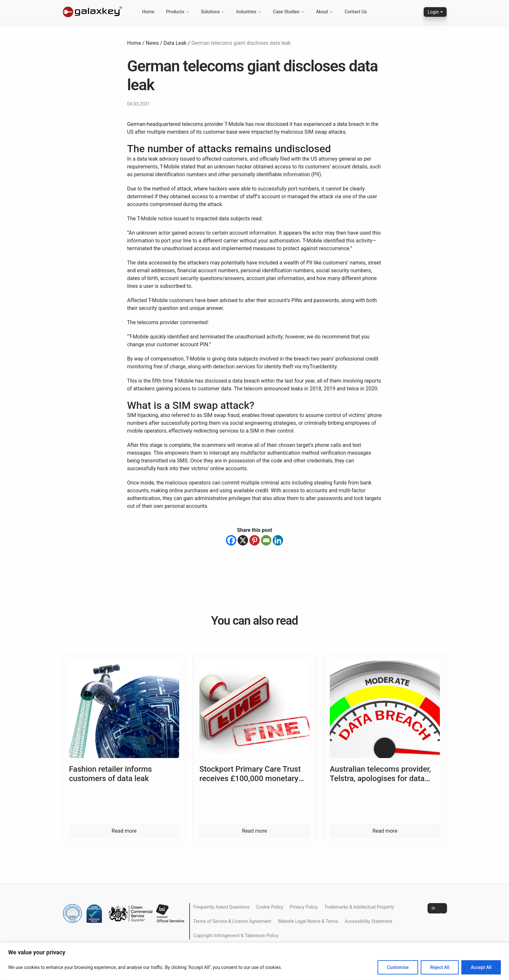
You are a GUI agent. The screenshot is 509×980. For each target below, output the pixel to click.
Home (134, 43)
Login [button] (433, 12)
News (152, 43)
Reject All (440, 967)
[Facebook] (231, 540)
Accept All (481, 967)
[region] (255, 961)
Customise (398, 967)
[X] (243, 540)
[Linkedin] (278, 540)
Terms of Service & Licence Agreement (232, 921)
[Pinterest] (255, 540)
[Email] (266, 540)
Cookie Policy (270, 907)
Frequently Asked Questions (221, 907)
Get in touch (437, 908)
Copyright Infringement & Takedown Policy (236, 936)
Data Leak (175, 43)
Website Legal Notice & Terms (308, 921)
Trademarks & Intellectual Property (359, 907)
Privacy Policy (304, 907)
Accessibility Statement (368, 921)
